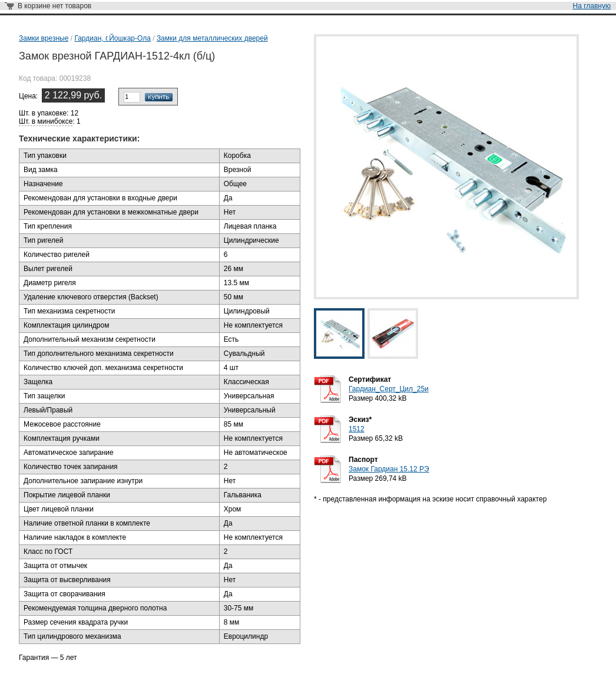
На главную (592, 6)
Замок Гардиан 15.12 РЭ (389, 469)
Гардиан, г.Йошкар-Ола (112, 38)
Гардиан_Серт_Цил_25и (389, 389)
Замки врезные (44, 38)
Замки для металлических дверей (212, 38)
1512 (357, 429)
